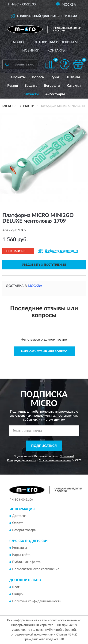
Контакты (57, 51)
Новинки (31, 51)
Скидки (18, 594)
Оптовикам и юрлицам (56, 42)
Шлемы (73, 77)
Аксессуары (55, 94)
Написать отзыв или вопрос (44, 351)
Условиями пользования (55, 460)
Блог (16, 587)
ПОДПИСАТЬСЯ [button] (44, 446)
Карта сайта (21, 555)
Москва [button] (35, 286)
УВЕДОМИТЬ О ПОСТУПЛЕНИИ (44, 265)
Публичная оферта (26, 562)
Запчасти (31, 94)
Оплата (18, 523)
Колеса (38, 77)
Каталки (74, 86)
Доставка (19, 516)
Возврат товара (24, 530)
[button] (65, 64)
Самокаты (17, 77)
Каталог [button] (18, 42)
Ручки (55, 77)
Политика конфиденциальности (37, 601)
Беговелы (52, 86)
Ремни (13, 86)
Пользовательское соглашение (36, 569)
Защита (31, 86)
